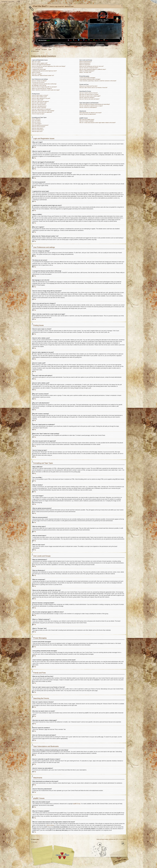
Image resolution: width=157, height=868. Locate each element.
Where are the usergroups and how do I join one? (92, 66)
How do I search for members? (87, 97)
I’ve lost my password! (37, 68)
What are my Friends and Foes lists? (88, 86)
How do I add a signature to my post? (41, 98)
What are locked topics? (38, 130)
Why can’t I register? (37, 74)
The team (35, 842)
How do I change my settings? (39, 81)
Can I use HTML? (36, 121)
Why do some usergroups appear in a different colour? (93, 69)
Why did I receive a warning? (39, 108)
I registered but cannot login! (39, 69)
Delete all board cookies (102, 839)
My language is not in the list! (39, 85)
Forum (103, 22)
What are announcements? (39, 127)
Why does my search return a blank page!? (90, 96)
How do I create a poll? (38, 100)
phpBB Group (77, 804)
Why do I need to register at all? (40, 63)
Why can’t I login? (36, 62)
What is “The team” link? (85, 72)
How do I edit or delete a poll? (39, 103)
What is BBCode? (36, 119)
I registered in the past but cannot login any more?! (44, 71)
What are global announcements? (40, 125)
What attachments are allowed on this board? (90, 113)
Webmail (38, 50)
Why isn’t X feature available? (87, 121)
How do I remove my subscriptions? (88, 107)
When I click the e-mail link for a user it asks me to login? (46, 90)
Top (35, 147)
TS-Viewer (44, 50)
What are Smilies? (36, 122)
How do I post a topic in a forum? (40, 95)
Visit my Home (120, 861)
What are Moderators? (85, 63)
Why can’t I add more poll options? (40, 101)
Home (5, 2)
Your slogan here (62, 856)
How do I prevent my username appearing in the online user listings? (49, 66)
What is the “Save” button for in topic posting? (43, 111)
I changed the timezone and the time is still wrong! (44, 84)
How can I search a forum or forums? (88, 93)
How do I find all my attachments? (88, 114)
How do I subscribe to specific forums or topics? (91, 106)
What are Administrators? (86, 62)
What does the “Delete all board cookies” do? (43, 75)
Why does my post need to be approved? (42, 112)
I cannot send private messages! (87, 78)
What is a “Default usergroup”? (87, 71)
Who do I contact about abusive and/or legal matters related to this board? (97, 123)
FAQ (19, 2)
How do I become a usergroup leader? (89, 68)
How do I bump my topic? (38, 114)
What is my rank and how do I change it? (42, 88)
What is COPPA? (36, 72)
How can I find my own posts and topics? (89, 99)
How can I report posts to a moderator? (42, 109)
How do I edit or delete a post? (39, 97)
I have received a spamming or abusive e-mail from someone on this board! (98, 81)
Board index (36, 51)
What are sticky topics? (38, 128)
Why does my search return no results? (89, 94)
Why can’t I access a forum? (39, 104)
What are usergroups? (85, 65)
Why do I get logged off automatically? (41, 65)
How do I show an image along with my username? (44, 87)
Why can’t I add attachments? (39, 106)
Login (50, 50)
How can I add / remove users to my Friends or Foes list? (93, 88)
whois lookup (50, 825)
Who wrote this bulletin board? (87, 119)
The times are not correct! (38, 82)
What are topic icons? (37, 131)
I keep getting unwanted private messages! (90, 79)
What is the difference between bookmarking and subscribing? (95, 104)
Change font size (12, 2)
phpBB (53, 855)
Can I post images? (37, 124)
